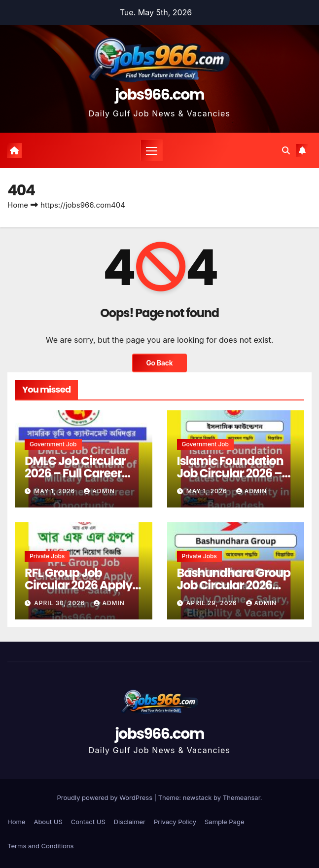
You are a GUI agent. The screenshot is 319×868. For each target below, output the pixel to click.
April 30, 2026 (60, 603)
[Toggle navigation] (152, 150)
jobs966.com (159, 95)
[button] (286, 150)
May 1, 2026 (55, 491)
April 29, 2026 (213, 603)
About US (48, 822)
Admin (99, 491)
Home (18, 205)
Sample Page (225, 822)
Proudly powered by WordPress (106, 797)
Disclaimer (130, 822)
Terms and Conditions (40, 846)
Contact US (88, 822)
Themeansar (242, 797)
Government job (53, 444)
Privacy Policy (175, 822)
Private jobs (47, 556)
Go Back (159, 363)
